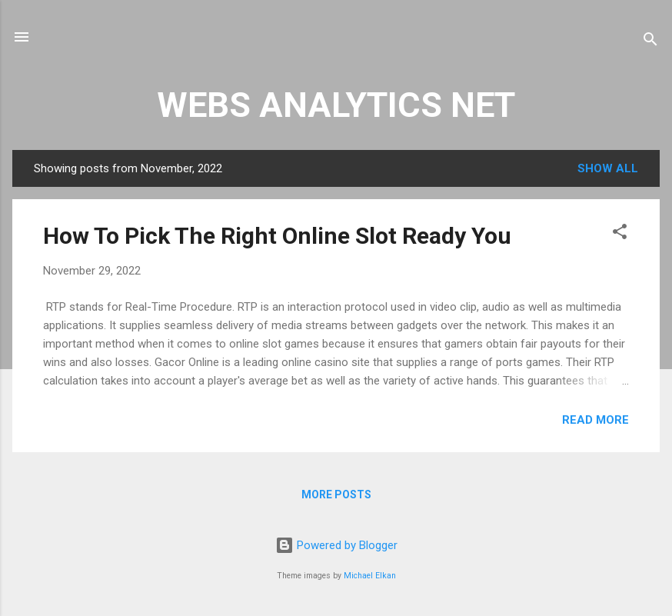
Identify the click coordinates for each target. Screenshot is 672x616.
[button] (620, 234)
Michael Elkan (370, 576)
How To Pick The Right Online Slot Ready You (277, 236)
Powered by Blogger (336, 545)
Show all (608, 168)
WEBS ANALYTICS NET (336, 105)
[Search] (650, 42)
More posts (336, 494)
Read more (595, 420)
